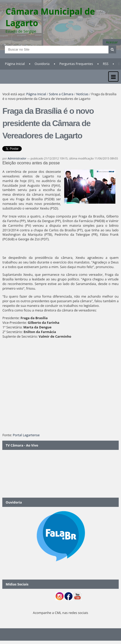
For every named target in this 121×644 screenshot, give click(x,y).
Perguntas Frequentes (76, 64)
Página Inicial (15, 64)
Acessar (112, 42)
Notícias (82, 94)
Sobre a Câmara (61, 94)
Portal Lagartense (26, 435)
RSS (106, 64)
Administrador (17, 158)
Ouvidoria (42, 64)
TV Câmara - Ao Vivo (22, 445)
